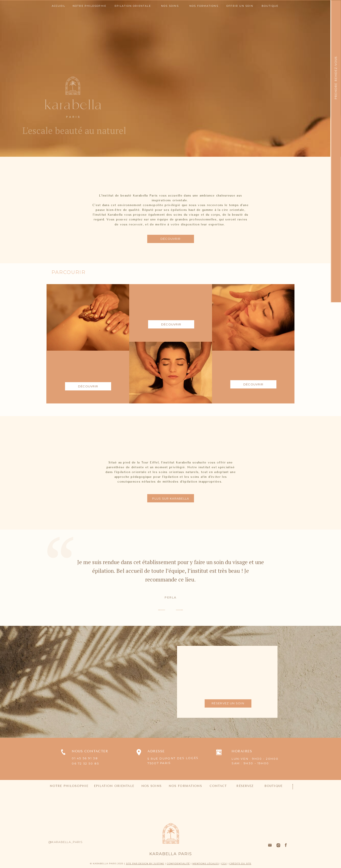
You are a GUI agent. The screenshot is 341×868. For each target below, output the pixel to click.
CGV (224, 864)
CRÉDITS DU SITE (240, 864)
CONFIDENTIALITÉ (178, 864)
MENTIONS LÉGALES (206, 864)
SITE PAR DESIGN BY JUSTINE (145, 864)
